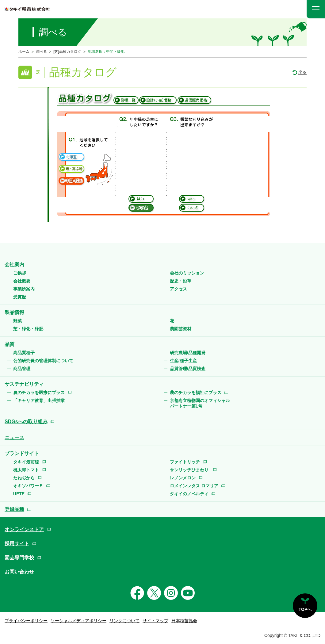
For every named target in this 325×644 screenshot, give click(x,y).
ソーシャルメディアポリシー (78, 621)
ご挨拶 (20, 273)
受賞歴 (20, 297)
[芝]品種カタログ (67, 52)
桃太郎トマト (26, 470)
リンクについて (124, 621)
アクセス (178, 289)
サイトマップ (155, 621)
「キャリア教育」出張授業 (39, 401)
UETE (19, 494)
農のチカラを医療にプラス (39, 393)
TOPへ (305, 609)
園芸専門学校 (19, 558)
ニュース (14, 437)
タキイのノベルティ (189, 494)
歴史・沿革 (181, 281)
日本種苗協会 (184, 621)
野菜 (17, 321)
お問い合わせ (19, 572)
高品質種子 (24, 353)
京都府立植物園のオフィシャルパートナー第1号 (200, 403)
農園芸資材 (181, 329)
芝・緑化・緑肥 (28, 329)
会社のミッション (187, 273)
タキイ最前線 (26, 462)
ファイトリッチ (185, 462)
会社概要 (22, 281)
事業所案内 (24, 289)
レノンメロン (183, 478)
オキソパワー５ (28, 486)
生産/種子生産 (183, 361)
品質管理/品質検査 (188, 369)
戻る (302, 72)
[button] (316, 9)
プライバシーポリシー (26, 621)
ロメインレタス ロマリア (194, 486)
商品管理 (22, 369)
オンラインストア (24, 529)
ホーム (24, 52)
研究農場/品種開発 (188, 353)
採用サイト (17, 544)
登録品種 (14, 509)
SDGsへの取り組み (26, 422)
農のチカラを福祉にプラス (196, 393)
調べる (41, 52)
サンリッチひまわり (190, 470)
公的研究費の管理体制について (43, 361)
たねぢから (24, 478)
